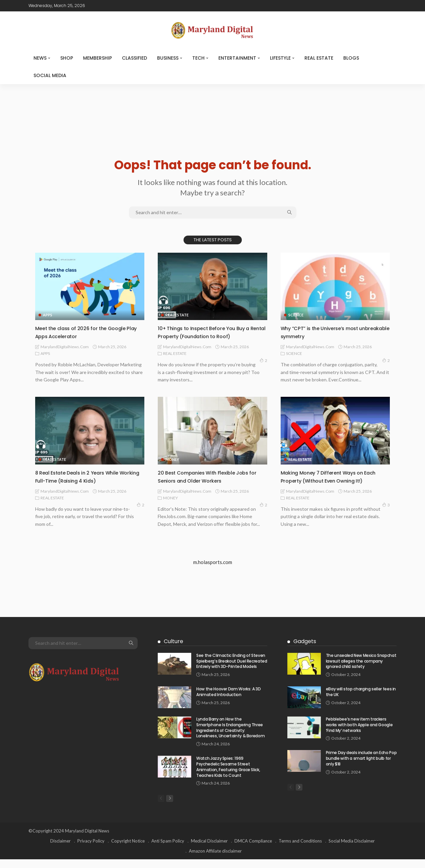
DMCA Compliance (253, 850)
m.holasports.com (213, 570)
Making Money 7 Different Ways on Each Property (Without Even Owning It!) (331, 480)
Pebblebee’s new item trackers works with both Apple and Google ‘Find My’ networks (359, 732)
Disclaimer (60, 850)
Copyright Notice (128, 850)
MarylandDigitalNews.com (65, 347)
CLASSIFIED (134, 58)
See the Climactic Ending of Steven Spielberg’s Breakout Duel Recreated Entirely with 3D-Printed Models (232, 669)
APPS (48, 315)
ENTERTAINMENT (237, 58)
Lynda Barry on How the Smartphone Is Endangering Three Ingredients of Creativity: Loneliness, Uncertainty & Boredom (230, 735)
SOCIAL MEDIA (50, 75)
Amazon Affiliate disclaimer (215, 860)
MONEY (172, 459)
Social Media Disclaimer (352, 850)
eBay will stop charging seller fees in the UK (361, 699)
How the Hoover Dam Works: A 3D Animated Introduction (228, 699)
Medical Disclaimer (209, 850)
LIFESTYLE (280, 58)
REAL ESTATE (319, 58)
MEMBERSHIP (97, 58)
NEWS (40, 58)
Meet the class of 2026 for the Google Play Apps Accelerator (87, 332)
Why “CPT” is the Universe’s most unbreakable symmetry (326, 332)
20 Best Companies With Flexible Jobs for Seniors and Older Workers (210, 476)
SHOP (67, 58)
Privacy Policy (91, 850)
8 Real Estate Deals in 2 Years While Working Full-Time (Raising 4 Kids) (83, 476)
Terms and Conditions (300, 850)
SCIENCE (296, 315)
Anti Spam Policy (168, 850)
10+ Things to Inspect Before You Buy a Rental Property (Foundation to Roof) (211, 332)
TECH (198, 58)
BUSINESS (168, 58)
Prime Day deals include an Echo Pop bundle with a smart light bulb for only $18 (361, 766)
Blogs (351, 58)
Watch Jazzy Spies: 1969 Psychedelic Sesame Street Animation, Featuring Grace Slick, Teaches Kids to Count (228, 775)
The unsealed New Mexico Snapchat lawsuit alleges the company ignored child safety (361, 669)
